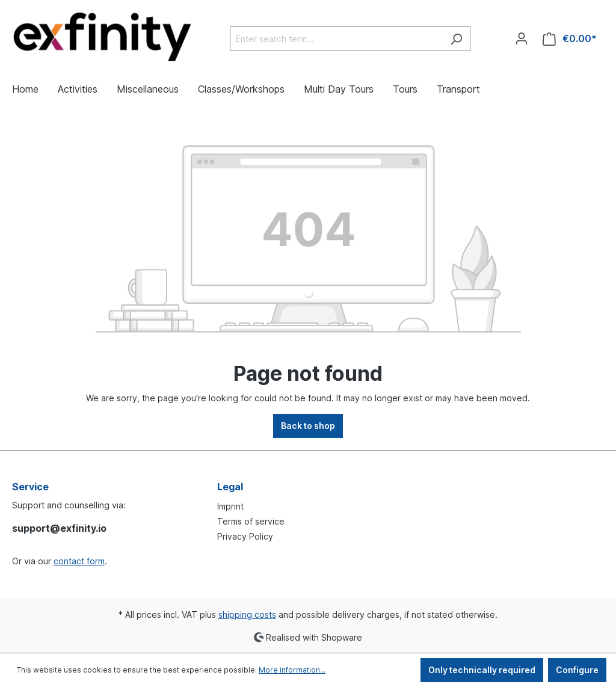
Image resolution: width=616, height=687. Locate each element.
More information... (292, 670)
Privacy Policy (245, 536)
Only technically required (482, 670)
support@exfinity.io (59, 528)
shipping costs (247, 615)
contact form (79, 561)
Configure (577, 670)
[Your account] (522, 39)
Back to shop (308, 426)
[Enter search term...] (336, 39)
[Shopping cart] (570, 39)
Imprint (230, 506)
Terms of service (251, 521)
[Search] (456, 39)
